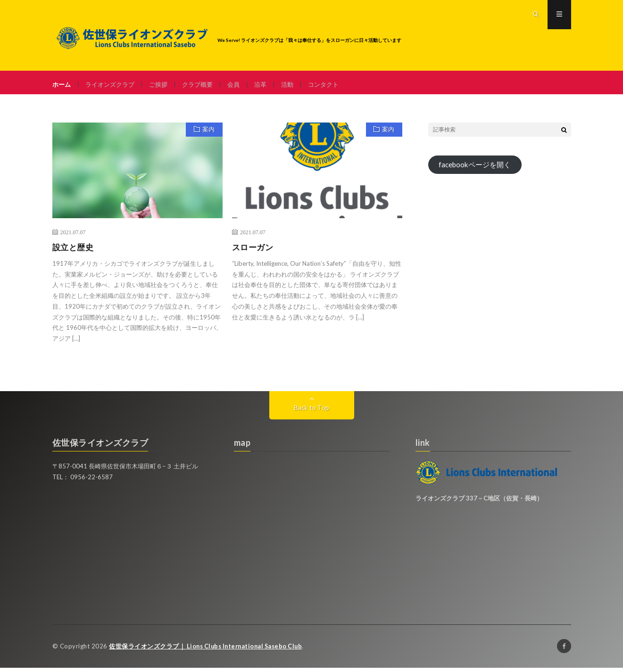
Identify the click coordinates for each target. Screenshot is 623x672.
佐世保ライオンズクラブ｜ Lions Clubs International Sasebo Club (209, 651)
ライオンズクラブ (113, 85)
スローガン (254, 252)
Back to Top (311, 412)
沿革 (271, 85)
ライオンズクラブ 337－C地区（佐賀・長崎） (479, 503)
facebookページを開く (477, 170)
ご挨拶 (164, 85)
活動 (299, 85)
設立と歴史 (74, 252)
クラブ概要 (205, 85)
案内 (207, 135)
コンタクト (336, 85)
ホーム (62, 85)
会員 (243, 85)
